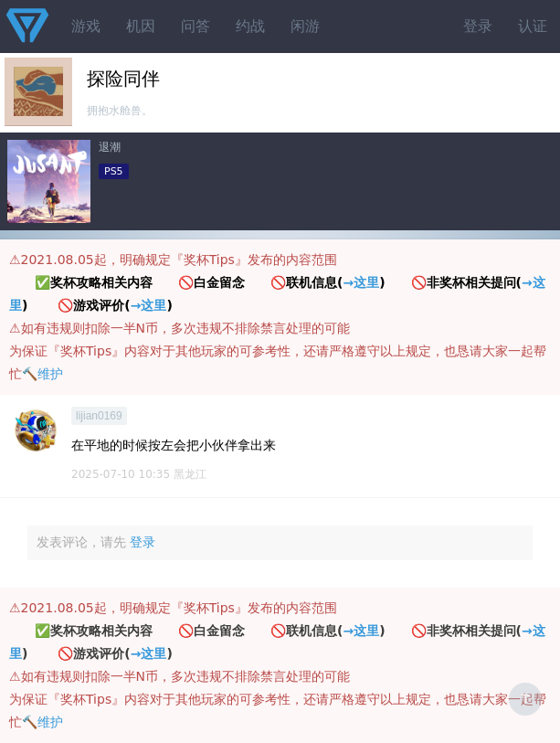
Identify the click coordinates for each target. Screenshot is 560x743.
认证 (533, 26)
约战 (250, 26)
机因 (141, 26)
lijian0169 (99, 416)
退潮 (110, 147)
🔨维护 (42, 374)
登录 (478, 26)
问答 (195, 26)
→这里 (361, 282)
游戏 (86, 26)
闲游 (305, 26)
